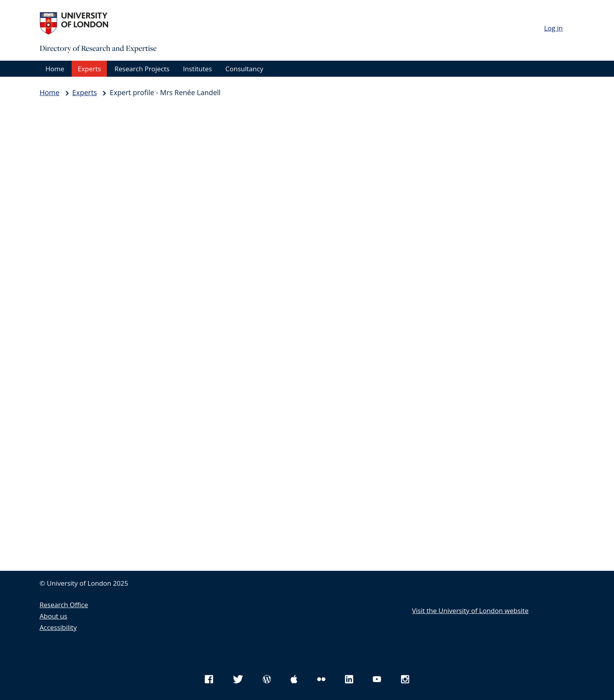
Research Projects (142, 69)
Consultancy (245, 69)
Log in (554, 28)
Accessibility (58, 627)
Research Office (64, 605)
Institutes (197, 69)
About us (53, 616)
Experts (89, 69)
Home (55, 69)
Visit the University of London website (470, 611)
